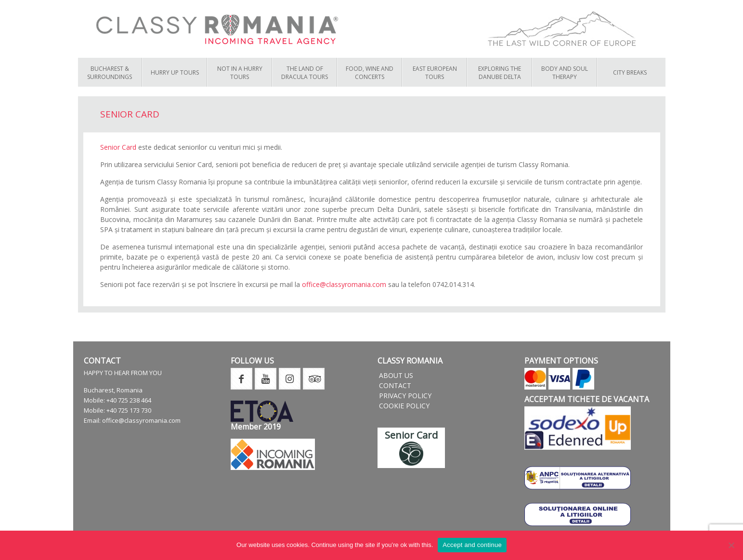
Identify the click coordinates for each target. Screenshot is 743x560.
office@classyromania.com (344, 284)
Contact (395, 385)
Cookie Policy (404, 406)
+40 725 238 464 (129, 400)
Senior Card (118, 147)
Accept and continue (472, 545)
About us (396, 375)
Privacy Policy (405, 396)
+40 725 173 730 (129, 410)
